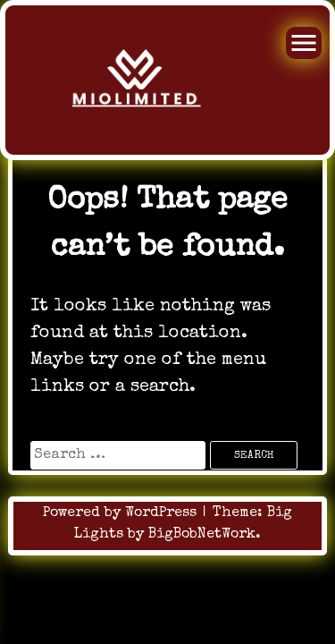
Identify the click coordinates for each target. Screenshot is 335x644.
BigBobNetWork (202, 535)
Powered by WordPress (122, 513)
